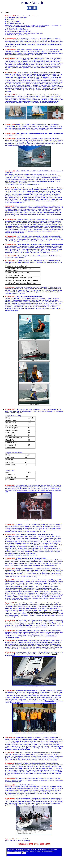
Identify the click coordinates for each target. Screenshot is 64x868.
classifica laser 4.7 (51, 636)
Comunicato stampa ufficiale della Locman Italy (20, 45)
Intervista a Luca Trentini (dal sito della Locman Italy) (40, 103)
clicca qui (27, 841)
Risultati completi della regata (14, 233)
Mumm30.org (36, 184)
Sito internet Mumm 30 (17, 202)
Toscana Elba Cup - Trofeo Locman (29, 798)
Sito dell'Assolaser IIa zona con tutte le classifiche (21, 555)
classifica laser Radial (12, 637)
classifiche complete (11, 310)
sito (40, 802)
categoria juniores (33, 612)
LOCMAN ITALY (46, 100)
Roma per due (50, 701)
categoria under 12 (45, 612)
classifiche (53, 760)
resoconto (39, 55)
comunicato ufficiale (16, 802)
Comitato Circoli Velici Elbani (46, 181)
